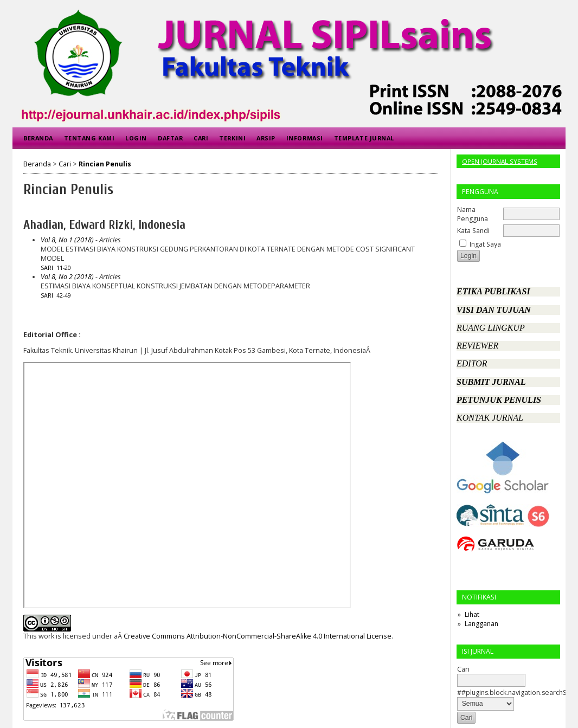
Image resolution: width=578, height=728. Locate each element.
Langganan (481, 624)
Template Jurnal (364, 138)
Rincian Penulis (105, 164)
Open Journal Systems (500, 161)
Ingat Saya (485, 244)
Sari (47, 268)
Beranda (38, 138)
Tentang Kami (89, 138)
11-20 (64, 268)
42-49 (64, 295)
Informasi (305, 138)
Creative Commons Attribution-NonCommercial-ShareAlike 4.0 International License (258, 636)
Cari (201, 138)
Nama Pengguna (473, 214)
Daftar (170, 138)
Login (136, 138)
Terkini (232, 138)
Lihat (472, 614)
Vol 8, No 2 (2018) (67, 277)
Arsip (266, 138)
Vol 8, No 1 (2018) (67, 240)
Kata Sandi (473, 231)
